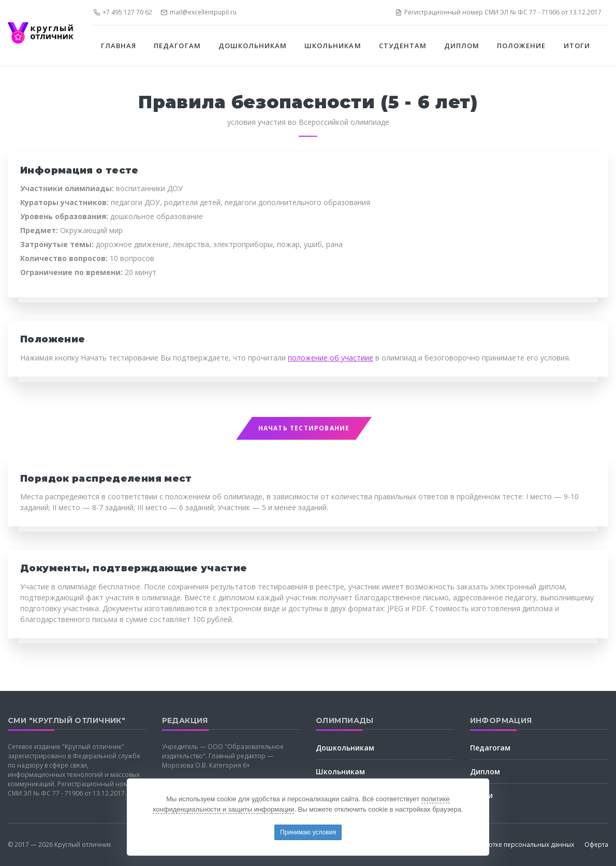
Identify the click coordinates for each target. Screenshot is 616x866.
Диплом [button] (462, 46)
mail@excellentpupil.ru (199, 12)
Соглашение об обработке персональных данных (496, 845)
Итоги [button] (577, 46)
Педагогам (490, 748)
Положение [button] (521, 46)
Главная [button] (119, 46)
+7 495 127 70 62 (123, 12)
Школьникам (340, 771)
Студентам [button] (403, 46)
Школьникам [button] (333, 46)
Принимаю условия (308, 832)
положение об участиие (331, 358)
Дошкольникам (345, 748)
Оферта (596, 845)
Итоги (481, 795)
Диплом (485, 771)
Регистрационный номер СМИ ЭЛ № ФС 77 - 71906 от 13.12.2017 (498, 12)
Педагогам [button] (177, 46)
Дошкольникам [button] (253, 46)
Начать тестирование (304, 428)
